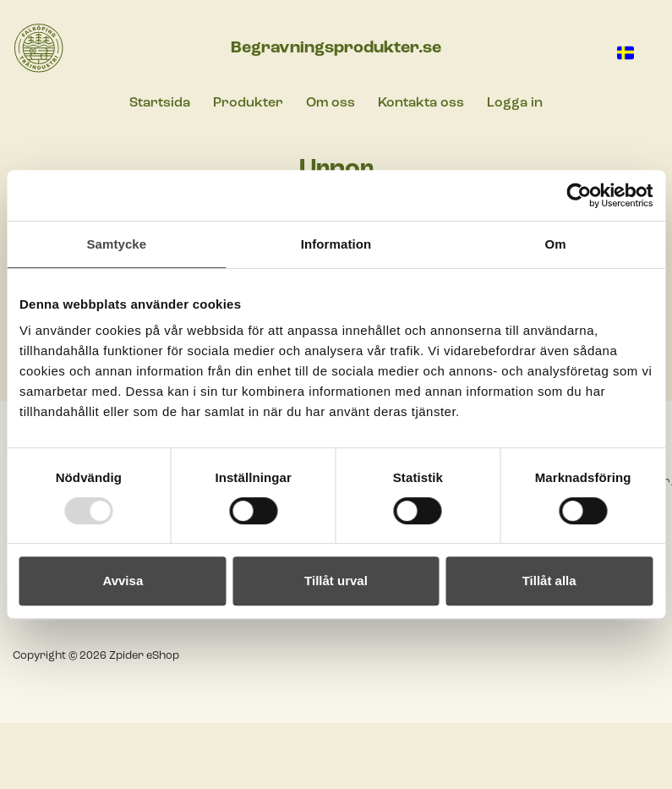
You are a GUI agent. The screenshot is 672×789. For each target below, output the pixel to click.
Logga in (515, 103)
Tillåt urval (336, 581)
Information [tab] (336, 244)
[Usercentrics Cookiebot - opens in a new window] (579, 195)
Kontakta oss (421, 103)
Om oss (331, 103)
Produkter (248, 103)
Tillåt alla (549, 581)
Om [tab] (556, 244)
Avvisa (123, 581)
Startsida (160, 103)
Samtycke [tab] (116, 244)
